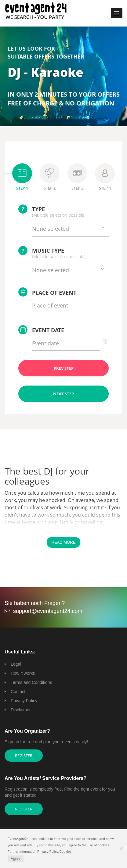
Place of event (47, 292)
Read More (64, 542)
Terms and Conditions (31, 682)
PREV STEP (64, 368)
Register (24, 756)
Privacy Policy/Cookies (54, 852)
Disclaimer (21, 710)
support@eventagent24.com (48, 611)
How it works (23, 673)
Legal (16, 664)
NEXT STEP (64, 394)
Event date (41, 330)
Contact (18, 692)
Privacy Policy (24, 701)
